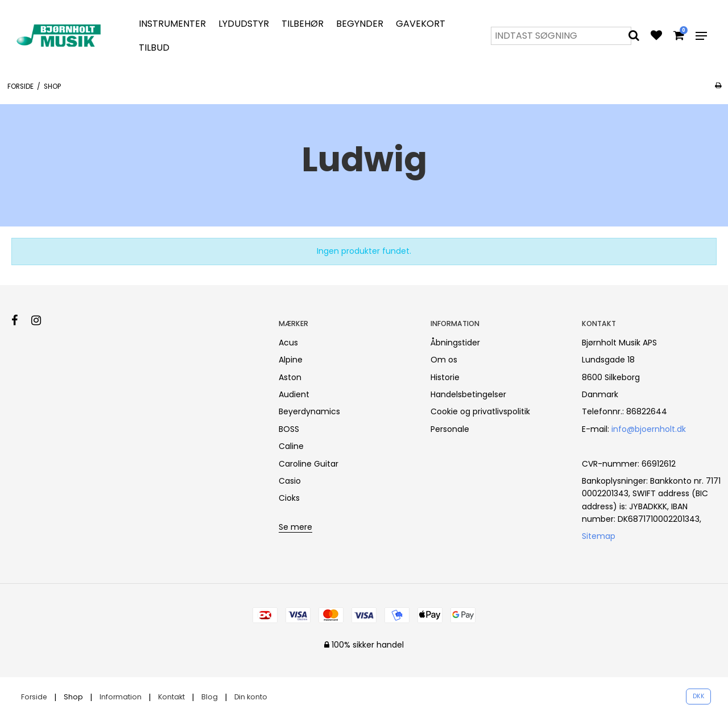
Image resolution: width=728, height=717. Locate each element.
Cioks (289, 498)
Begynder (360, 24)
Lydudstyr (244, 24)
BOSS (289, 429)
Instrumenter (172, 24)
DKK (699, 696)
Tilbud (154, 48)
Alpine (291, 360)
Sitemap (599, 536)
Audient (294, 394)
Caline (291, 446)
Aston (290, 377)
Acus (288, 343)
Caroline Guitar (309, 464)
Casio (290, 481)
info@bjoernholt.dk (649, 429)
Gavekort (421, 24)
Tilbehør (303, 24)
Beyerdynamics (309, 411)
